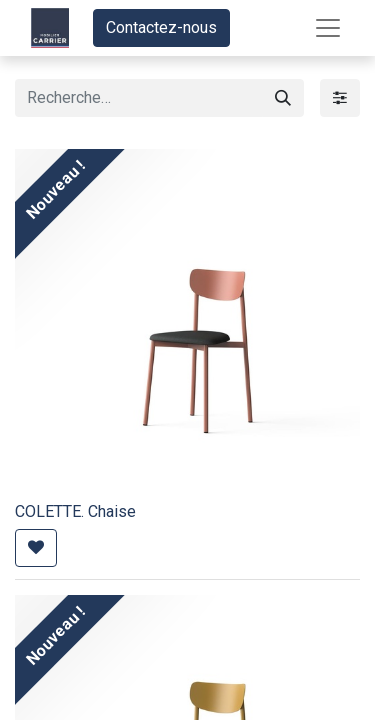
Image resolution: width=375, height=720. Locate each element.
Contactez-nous (161, 27)
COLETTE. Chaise (75, 511)
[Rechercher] (283, 98)
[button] (36, 548)
